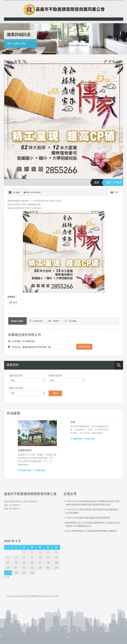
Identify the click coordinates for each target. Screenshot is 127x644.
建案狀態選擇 (56, 376)
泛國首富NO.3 (25, 450)
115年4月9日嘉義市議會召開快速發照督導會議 (88, 518)
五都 (73, 422)
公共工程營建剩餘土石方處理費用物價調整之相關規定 (91, 531)
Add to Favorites (32, 192)
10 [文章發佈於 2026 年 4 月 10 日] (40, 557)
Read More (23, 465)
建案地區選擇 (16, 376)
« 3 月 (7, 577)
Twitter (54, 321)
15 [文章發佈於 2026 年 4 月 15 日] (24, 563)
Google (71, 321)
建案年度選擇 (16, 388)
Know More (84, 347)
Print (116, 192)
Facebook (36, 321)
